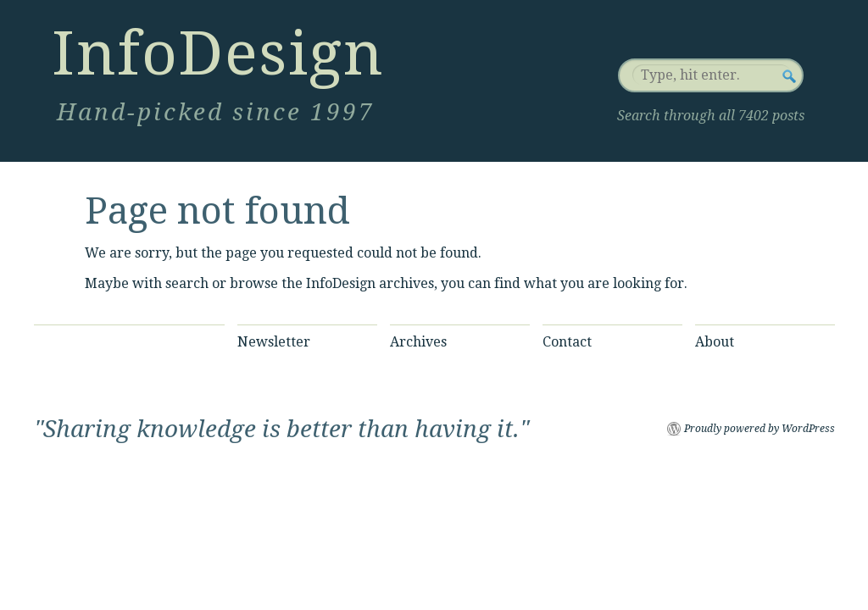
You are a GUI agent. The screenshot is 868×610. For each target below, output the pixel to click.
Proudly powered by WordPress (759, 429)
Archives (418, 342)
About (715, 342)
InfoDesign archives (370, 283)
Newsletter (274, 342)
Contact (567, 342)
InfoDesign (218, 53)
